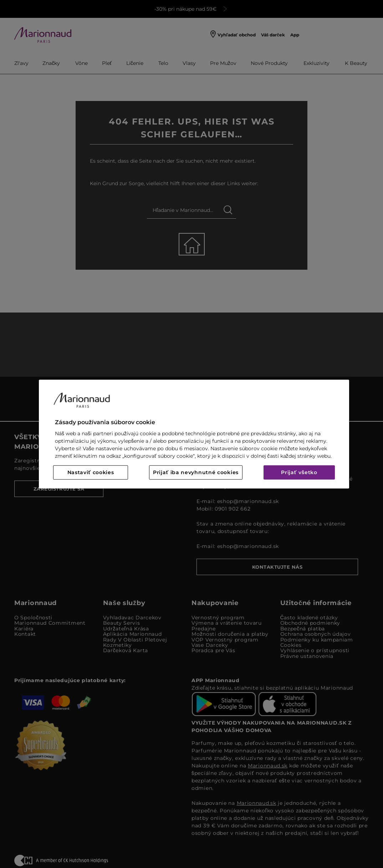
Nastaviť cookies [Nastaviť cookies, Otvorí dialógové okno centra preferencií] (91, 472)
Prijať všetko (299, 472)
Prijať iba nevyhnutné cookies (196, 472)
